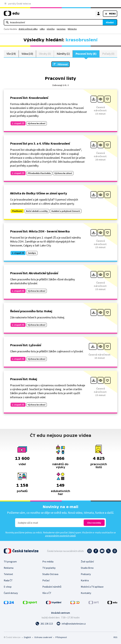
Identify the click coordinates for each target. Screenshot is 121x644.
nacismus (61, 29)
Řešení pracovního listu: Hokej (31, 311)
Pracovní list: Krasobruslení (29, 98)
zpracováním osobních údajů (60, 536)
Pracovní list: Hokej (24, 379)
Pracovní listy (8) (86, 54)
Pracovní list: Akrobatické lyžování (34, 273)
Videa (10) (27, 54)
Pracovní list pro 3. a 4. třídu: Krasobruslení (40, 144)
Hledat (110, 22)
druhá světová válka (28, 29)
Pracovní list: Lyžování (26, 345)
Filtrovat (63, 64)
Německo (72, 29)
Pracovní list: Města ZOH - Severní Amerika (40, 231)
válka (42, 29)
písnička (51, 29)
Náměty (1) (63, 54)
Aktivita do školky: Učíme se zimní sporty (39, 194)
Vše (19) (11, 54)
